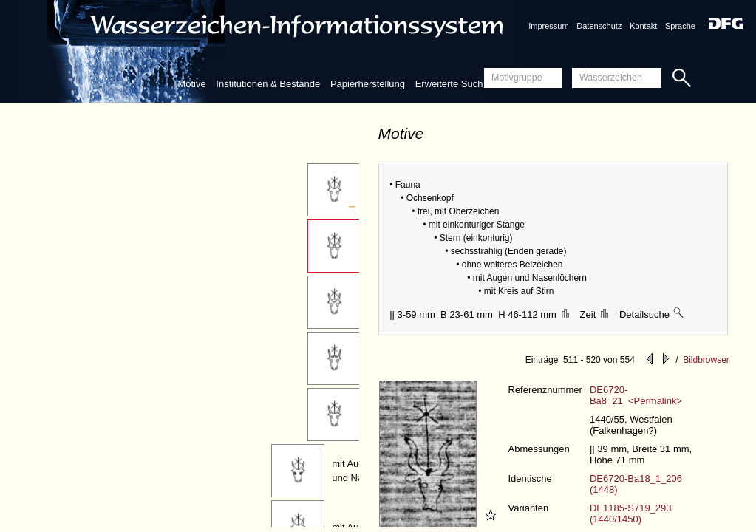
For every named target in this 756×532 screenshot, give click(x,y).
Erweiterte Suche (452, 84)
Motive (191, 84)
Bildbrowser (706, 360)
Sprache (680, 26)
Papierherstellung (368, 84)
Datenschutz (599, 26)
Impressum (548, 26)
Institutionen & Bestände (268, 84)
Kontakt (643, 26)
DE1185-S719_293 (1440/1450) (631, 514)
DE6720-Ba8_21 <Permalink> (636, 395)
